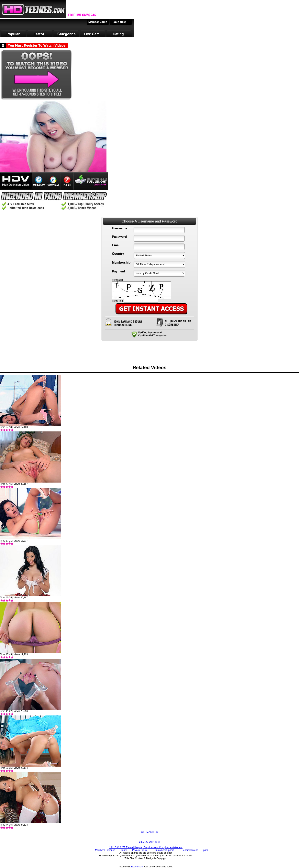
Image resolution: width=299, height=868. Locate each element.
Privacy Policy (140, 850)
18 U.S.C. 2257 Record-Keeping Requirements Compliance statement (146, 847)
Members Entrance (105, 850)
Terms (124, 850)
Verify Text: (118, 301)
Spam (205, 850)
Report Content (189, 850)
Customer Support (164, 850)
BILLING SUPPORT (149, 842)
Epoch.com (137, 867)
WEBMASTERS (149, 832)
